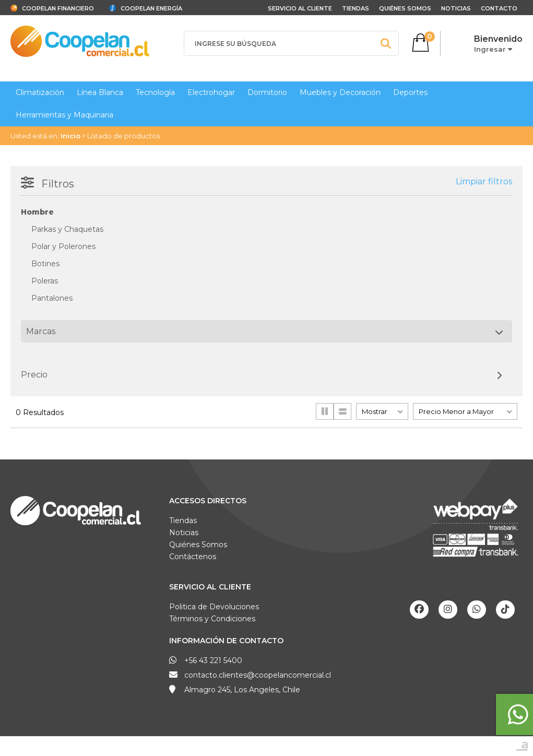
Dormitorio (267, 92)
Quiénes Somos (405, 8)
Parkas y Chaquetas (67, 229)
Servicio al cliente (300, 8)
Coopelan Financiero (58, 8)
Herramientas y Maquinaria (64, 115)
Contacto (499, 8)
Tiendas (356, 8)
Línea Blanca (100, 92)
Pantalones (52, 298)
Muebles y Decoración (340, 92)
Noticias (456, 8)
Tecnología (155, 92)
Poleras (45, 281)
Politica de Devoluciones (214, 607)
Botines (45, 264)
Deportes (410, 92)
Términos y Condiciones (212, 619)
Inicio (70, 136)
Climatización (40, 92)
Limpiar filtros (484, 181)
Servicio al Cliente (210, 587)
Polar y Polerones (63, 246)
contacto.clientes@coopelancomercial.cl (258, 675)
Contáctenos (193, 557)
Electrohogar (211, 92)
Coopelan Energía (151, 8)
